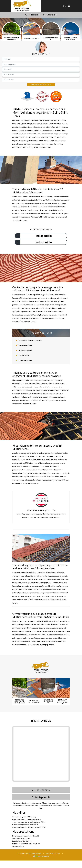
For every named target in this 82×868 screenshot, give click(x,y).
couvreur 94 (40, 803)
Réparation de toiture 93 (21, 838)
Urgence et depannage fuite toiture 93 (26, 844)
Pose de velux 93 (18, 846)
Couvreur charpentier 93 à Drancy (24, 817)
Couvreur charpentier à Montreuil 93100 (27, 819)
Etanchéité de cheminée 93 (22, 841)
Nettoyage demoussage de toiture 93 (26, 836)
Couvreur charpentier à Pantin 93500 (25, 825)
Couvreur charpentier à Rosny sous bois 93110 (29, 827)
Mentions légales (53, 853)
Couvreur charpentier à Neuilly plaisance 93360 (29, 822)
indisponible (32, 15)
